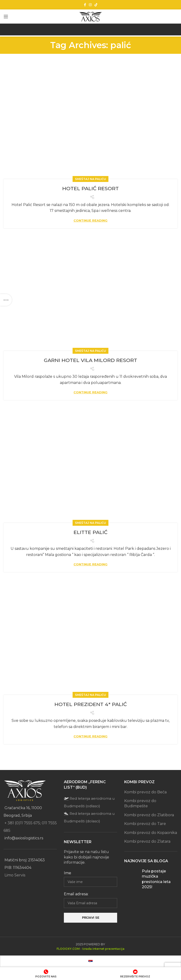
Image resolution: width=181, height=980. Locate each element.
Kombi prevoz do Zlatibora (149, 815)
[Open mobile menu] (6, 17)
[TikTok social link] (96, 5)
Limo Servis (15, 875)
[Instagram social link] (90, 5)
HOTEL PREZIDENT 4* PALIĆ (91, 704)
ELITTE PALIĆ (90, 532)
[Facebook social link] (85, 5)
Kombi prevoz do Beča (145, 792)
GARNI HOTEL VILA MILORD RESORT (91, 360)
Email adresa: (76, 894)
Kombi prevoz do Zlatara (147, 841)
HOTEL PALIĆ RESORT (90, 188)
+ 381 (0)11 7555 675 (22, 823)
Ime (68, 873)
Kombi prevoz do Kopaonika (151, 833)
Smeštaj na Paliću (90, 179)
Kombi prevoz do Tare (145, 824)
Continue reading (90, 221)
